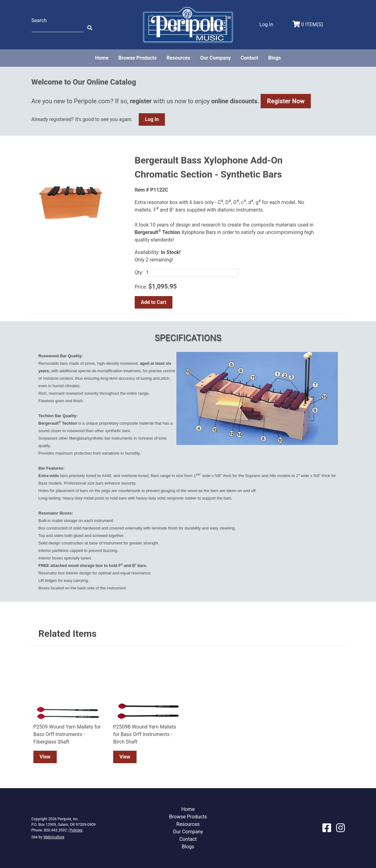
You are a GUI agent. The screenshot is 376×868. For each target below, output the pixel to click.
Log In (152, 119)
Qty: (139, 273)
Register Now (286, 101)
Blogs (275, 58)
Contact (249, 58)
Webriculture (54, 837)
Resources (178, 58)
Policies (76, 830)
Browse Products (137, 58)
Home (102, 58)
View (45, 757)
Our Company (215, 58)
